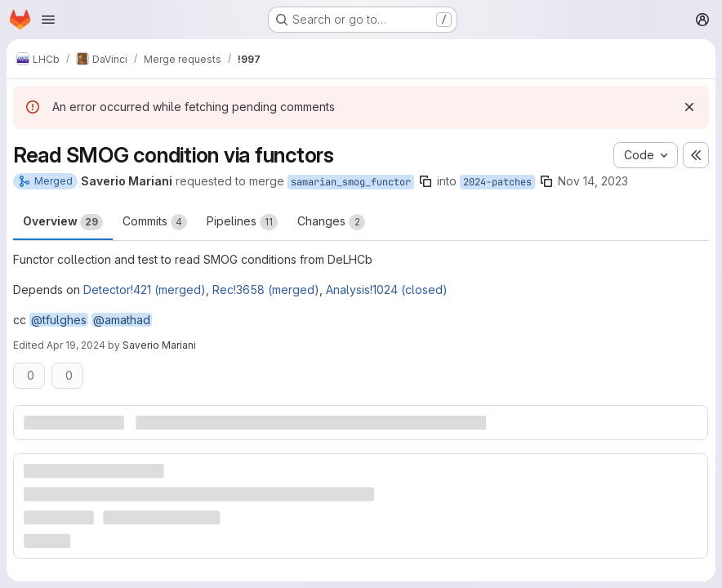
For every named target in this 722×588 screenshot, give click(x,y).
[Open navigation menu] (48, 20)
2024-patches (497, 182)
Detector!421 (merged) (145, 290)
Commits (155, 222)
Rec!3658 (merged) (266, 290)
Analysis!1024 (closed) (387, 290)
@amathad (122, 320)
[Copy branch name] (426, 181)
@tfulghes (59, 320)
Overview (63, 222)
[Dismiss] (689, 107)
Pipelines (242, 222)
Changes (331, 222)
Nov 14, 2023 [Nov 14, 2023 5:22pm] (593, 181)
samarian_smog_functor (351, 182)
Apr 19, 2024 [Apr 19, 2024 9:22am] (76, 345)
